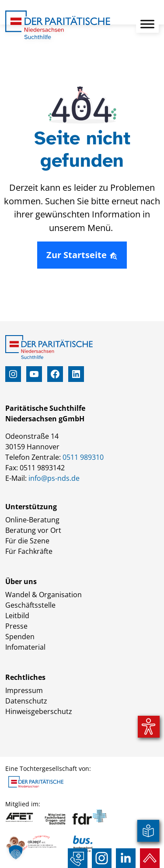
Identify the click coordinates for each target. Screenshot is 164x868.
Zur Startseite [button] (82, 255)
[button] (16, 852)
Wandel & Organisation (44, 595)
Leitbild (17, 616)
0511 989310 (83, 457)
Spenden (20, 637)
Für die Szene (27, 541)
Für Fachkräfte (29, 551)
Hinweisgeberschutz (39, 711)
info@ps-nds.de (54, 478)
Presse (16, 626)
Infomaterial (25, 647)
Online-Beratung (32, 520)
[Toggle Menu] (147, 24)
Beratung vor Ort (33, 530)
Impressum (24, 690)
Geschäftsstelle (30, 605)
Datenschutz (26, 701)
